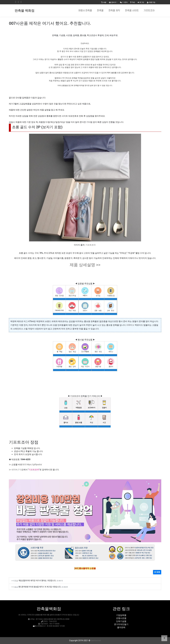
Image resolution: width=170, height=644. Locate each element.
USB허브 (130, 325)
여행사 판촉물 (85, 11)
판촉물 (100, 11)
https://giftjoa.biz (34, 465)
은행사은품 (121, 618)
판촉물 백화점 (25, 11)
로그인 (141, 2)
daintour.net (96, 641)
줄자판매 (121, 627)
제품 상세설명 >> (85, 265)
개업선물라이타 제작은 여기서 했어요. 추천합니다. (37, 580)
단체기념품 (121, 621)
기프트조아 (149, 11)
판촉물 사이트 (132, 11)
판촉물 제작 (114, 11)
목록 (157, 572)
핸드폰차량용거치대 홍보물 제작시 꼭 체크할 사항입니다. (40, 587)
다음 (21, 470)
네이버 (14, 470)
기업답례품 (121, 615)
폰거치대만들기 (121, 624)
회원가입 (151, 2)
